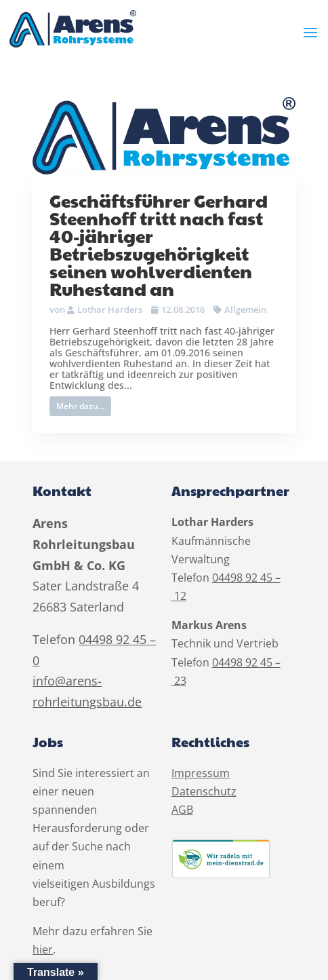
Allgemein (245, 309)
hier (43, 949)
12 (180, 596)
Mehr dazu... (80, 406)
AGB (182, 810)
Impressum (201, 773)
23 (180, 681)
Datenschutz (204, 791)
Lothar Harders (110, 309)
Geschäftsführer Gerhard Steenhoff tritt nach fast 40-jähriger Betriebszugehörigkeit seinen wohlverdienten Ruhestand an (159, 244)
